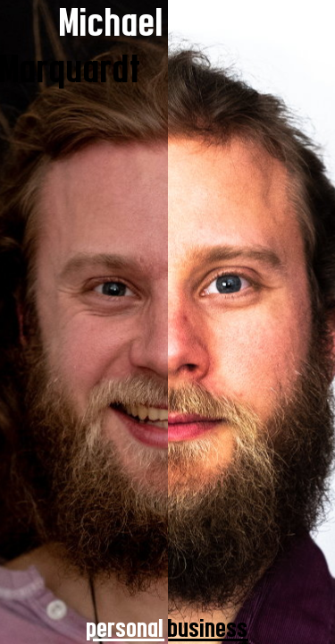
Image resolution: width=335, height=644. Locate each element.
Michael (112, 23)
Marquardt (71, 69)
